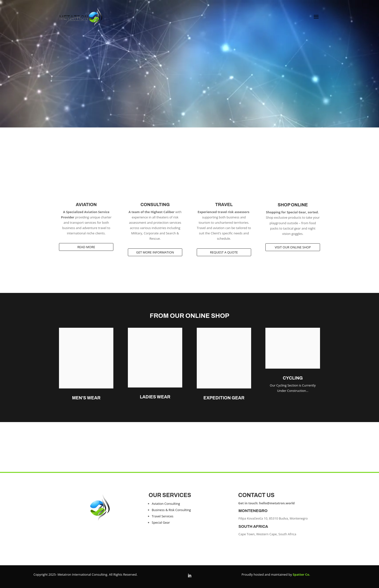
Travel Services (163, 516)
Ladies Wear (155, 397)
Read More (86, 247)
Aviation (86, 205)
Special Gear (161, 522)
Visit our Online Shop (293, 247)
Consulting (155, 205)
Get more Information (155, 252)
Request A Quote (224, 252)
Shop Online (293, 205)
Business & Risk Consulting (171, 510)
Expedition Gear (224, 398)
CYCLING (293, 378)
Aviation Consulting (166, 504)
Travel (224, 205)
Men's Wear (86, 398)
